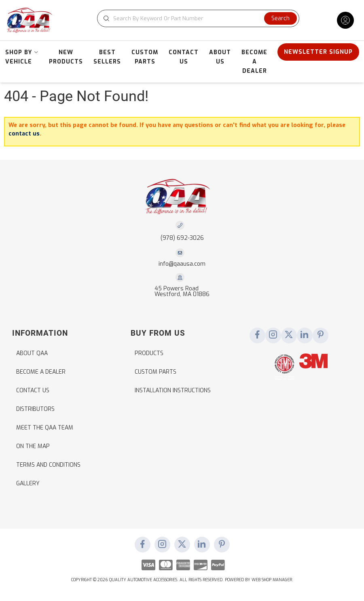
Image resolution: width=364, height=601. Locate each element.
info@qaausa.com (182, 264)
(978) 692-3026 (182, 238)
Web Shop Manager (272, 580)
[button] (198, 18)
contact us (24, 134)
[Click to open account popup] (345, 20)
